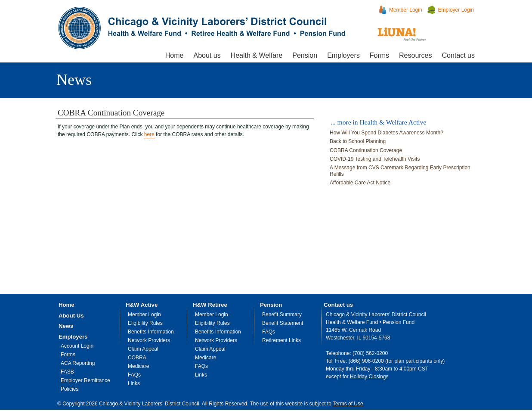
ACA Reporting (78, 363)
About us (207, 55)
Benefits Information (151, 332)
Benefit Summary (282, 314)
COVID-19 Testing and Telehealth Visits (375, 159)
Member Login (406, 10)
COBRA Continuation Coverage (366, 150)
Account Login (77, 346)
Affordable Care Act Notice (360, 183)
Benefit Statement (283, 323)
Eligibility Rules (145, 323)
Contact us (458, 55)
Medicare (138, 366)
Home (175, 55)
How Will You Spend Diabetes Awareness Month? (387, 133)
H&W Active (142, 305)
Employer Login (456, 10)
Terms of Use (348, 404)
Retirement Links (281, 340)
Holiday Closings (369, 377)
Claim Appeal (143, 349)
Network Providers (149, 340)
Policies (70, 389)
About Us (71, 316)
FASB (67, 372)
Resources (415, 55)
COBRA (137, 358)
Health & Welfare (257, 55)
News (74, 80)
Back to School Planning (358, 141)
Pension (305, 55)
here (149, 134)
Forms (379, 55)
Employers (343, 55)
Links (134, 383)
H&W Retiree (210, 305)
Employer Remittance (85, 380)
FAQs (134, 375)
